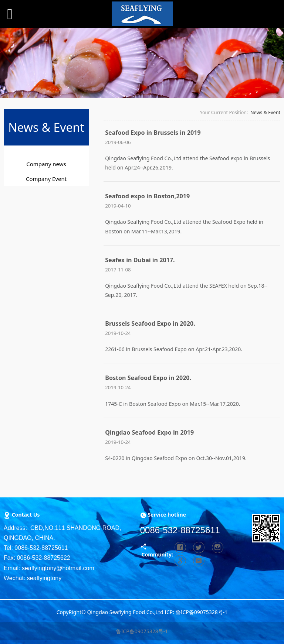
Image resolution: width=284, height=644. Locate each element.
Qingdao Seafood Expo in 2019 (149, 432)
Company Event (46, 179)
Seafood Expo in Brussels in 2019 (153, 133)
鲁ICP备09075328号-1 (142, 631)
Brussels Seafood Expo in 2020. (150, 323)
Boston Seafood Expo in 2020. (148, 378)
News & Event (265, 112)
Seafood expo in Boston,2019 (147, 196)
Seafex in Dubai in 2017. (140, 260)
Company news (46, 164)
